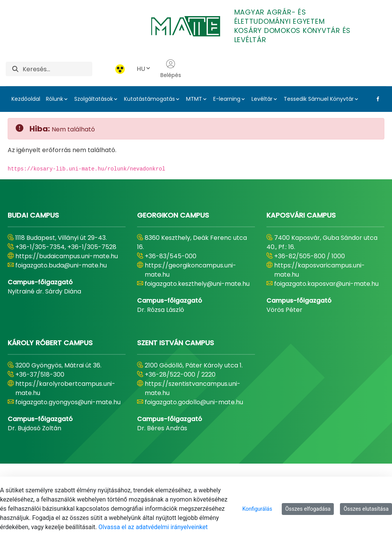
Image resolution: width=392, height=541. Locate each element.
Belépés (171, 69)
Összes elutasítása (366, 509)
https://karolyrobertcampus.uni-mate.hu (65, 388)
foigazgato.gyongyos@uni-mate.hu (68, 402)
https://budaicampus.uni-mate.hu (67, 256)
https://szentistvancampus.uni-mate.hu (193, 388)
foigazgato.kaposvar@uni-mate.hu (326, 284)
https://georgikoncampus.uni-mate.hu (190, 270)
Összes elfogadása (308, 509)
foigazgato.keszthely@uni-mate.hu (197, 284)
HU (144, 69)
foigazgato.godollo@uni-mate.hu (194, 402)
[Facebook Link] (376, 99)
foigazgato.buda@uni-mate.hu (61, 265)
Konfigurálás (257, 509)
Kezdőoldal (26, 99)
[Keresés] (57, 69)
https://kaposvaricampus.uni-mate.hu (319, 270)
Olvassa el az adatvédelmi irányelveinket (153, 527)
